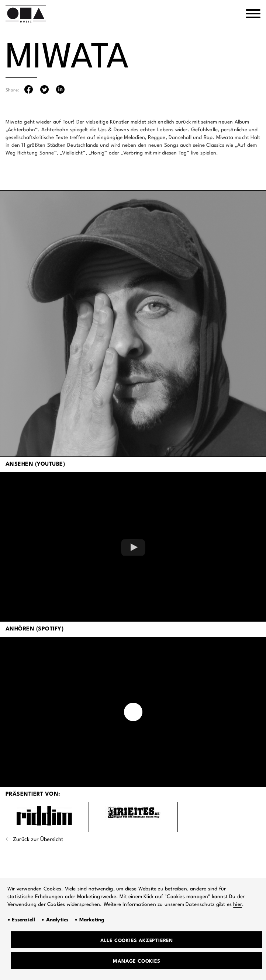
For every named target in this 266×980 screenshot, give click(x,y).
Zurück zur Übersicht (38, 840)
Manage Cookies (137, 961)
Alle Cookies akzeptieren (137, 941)
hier (238, 904)
